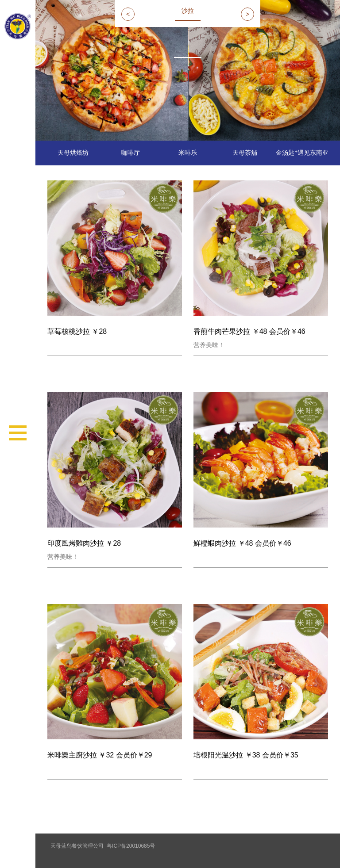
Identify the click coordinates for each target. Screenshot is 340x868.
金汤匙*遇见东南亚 (302, 153)
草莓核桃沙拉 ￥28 (77, 331)
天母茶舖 (245, 153)
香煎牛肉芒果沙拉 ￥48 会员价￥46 (249, 331)
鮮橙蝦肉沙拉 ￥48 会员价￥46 (242, 543)
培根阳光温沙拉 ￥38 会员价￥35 (246, 755)
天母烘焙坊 (73, 153)
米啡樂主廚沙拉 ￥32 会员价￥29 (100, 755)
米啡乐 (188, 153)
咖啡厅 (131, 153)
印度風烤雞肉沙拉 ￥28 (84, 543)
